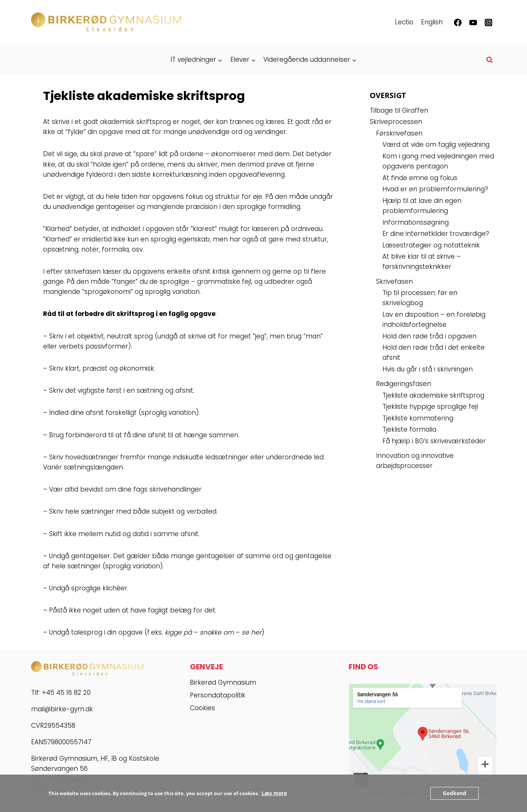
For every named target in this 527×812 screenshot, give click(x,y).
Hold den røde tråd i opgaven (429, 336)
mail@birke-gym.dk (62, 709)
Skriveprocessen (396, 122)
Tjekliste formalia (409, 429)
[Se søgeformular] (490, 60)
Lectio (404, 22)
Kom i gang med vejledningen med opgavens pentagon (438, 161)
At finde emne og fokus (420, 178)
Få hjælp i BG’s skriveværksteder (434, 441)
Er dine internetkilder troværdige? (436, 234)
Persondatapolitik (218, 695)
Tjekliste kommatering (418, 418)
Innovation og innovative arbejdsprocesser (415, 461)
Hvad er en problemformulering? (435, 189)
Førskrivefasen (399, 133)
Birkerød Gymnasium (223, 682)
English (432, 22)
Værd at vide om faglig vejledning (436, 145)
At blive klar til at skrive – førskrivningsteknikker (422, 261)
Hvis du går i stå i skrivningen (428, 369)
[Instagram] (489, 23)
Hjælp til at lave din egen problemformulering (422, 206)
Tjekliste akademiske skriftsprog (433, 395)
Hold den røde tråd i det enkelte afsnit (434, 352)
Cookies (202, 708)
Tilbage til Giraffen (399, 110)
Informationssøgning (416, 222)
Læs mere (273, 793)
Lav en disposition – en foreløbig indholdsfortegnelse (434, 320)
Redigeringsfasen (404, 384)
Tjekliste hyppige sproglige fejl (430, 407)
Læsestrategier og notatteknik (431, 245)
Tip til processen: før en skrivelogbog (420, 298)
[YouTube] (473, 23)
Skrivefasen (394, 282)
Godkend (455, 793)
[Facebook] (458, 23)
